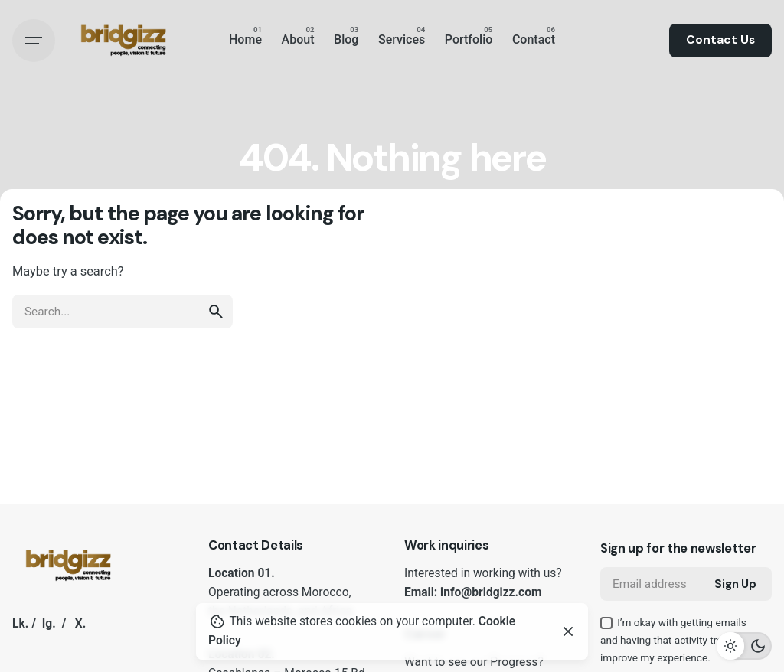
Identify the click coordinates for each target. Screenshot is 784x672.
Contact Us (720, 40)
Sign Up (735, 584)
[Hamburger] (34, 41)
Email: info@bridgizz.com (473, 592)
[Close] (568, 631)
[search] (216, 312)
